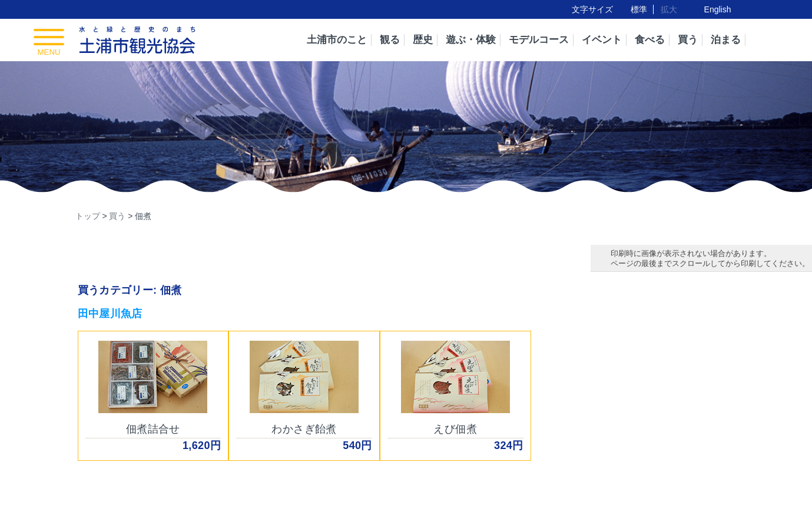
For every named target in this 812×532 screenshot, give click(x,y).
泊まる (726, 40)
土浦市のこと (337, 40)
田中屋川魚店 (110, 314)
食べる (650, 40)
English (718, 9)
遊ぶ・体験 (471, 40)
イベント (602, 40)
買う (688, 40)
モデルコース (539, 40)
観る (390, 40)
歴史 (423, 40)
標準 (639, 9)
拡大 (669, 9)
